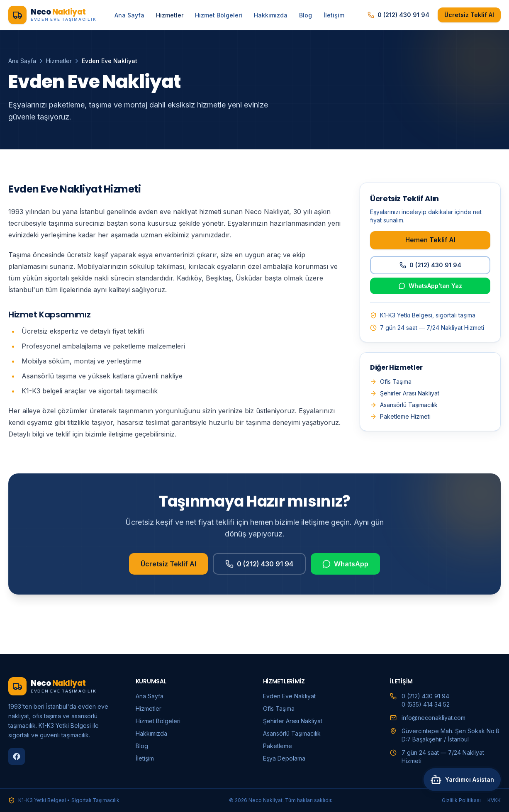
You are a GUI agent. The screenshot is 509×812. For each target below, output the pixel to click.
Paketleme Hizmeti (400, 416)
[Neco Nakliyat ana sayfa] (52, 15)
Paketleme (278, 746)
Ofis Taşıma (391, 382)
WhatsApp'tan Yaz (430, 286)
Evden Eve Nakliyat (289, 696)
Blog (306, 15)
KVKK (494, 800)
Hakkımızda (271, 15)
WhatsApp (345, 568)
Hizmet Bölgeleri (219, 15)
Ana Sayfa (129, 15)
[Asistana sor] (460, 790)
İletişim (334, 15)
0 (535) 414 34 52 (426, 704)
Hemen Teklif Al (430, 240)
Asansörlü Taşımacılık (404, 405)
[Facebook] (17, 756)
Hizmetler (170, 15)
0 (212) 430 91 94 (398, 15)
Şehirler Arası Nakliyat (405, 393)
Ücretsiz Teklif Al (469, 15)
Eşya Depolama (284, 758)
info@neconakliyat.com (434, 718)
